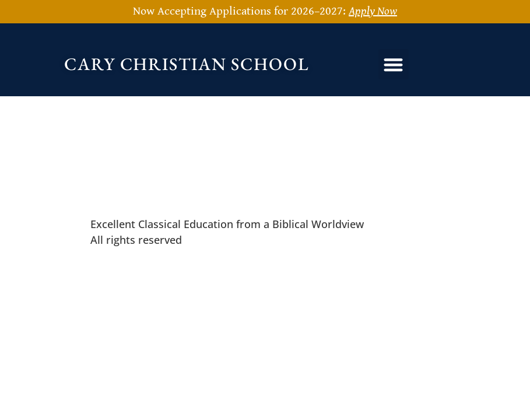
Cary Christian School (187, 64)
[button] (394, 64)
